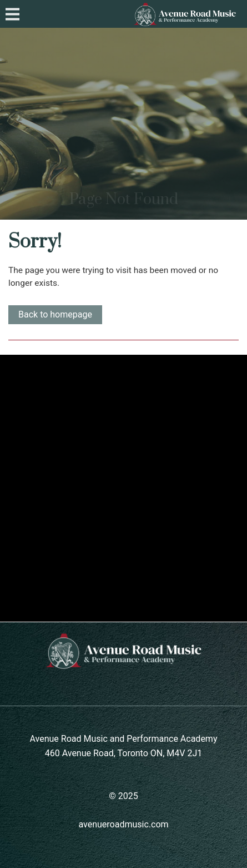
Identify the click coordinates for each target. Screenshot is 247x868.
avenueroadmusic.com (123, 824)
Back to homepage (55, 314)
